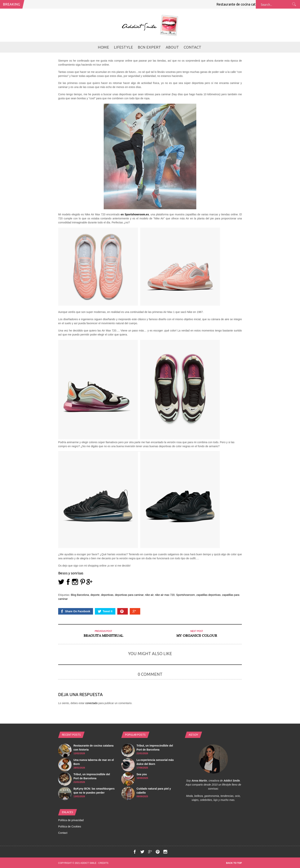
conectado (92, 703)
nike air (149, 595)
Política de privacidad (71, 820)
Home (103, 47)
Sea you (142, 774)
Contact (192, 47)
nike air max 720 (165, 595)
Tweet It (105, 611)
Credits (103, 863)
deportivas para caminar (129, 595)
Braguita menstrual (103, 636)
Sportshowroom (185, 595)
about (172, 47)
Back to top (234, 863)
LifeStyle (123, 47)
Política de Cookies (70, 826)
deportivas (107, 595)
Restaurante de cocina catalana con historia (252, 4)
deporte (95, 595)
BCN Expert (149, 47)
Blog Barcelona (80, 595)
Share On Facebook (75, 611)
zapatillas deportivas (208, 595)
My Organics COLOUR (197, 636)
